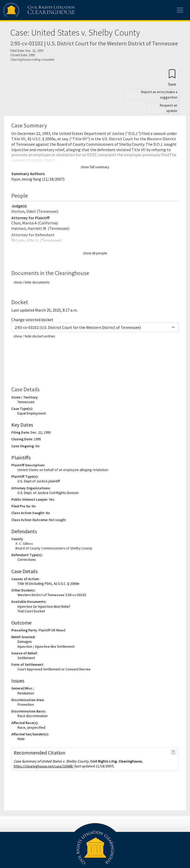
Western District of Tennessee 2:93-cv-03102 (52, 595)
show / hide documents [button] (32, 282)
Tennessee (26, 402)
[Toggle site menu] (180, 10)
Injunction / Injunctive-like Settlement (46, 646)
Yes (52, 499)
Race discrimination (33, 716)
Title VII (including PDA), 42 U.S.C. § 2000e (48, 583)
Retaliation (26, 693)
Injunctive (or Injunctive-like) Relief (44, 606)
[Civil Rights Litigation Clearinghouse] (29, 10)
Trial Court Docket (31, 611)
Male (21, 739)
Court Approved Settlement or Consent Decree (54, 669)
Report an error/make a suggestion (159, 95)
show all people (95, 253)
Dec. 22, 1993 (41, 432)
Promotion (26, 704)
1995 (37, 439)
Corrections (27, 559)
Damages (25, 642)
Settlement (26, 658)
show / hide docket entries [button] (34, 336)
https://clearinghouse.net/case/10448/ (44, 766)
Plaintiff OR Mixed (52, 630)
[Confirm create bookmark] (172, 78)
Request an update (169, 108)
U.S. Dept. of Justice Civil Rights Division (48, 493)
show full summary (95, 167)
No (38, 446)
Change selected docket (32, 320)
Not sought (57, 520)
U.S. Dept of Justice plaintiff (39, 481)
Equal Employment (32, 413)
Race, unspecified (31, 727)
